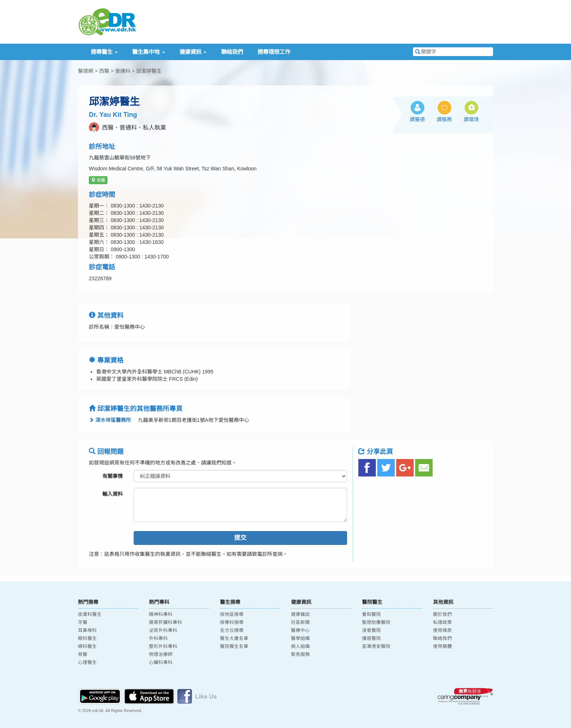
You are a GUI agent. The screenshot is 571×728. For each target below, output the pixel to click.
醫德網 (86, 71)
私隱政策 (442, 622)
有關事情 (113, 476)
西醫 (104, 71)
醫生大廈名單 (234, 638)
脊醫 (83, 654)
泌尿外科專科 (163, 630)
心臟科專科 (161, 662)
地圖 (98, 180)
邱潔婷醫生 (149, 71)
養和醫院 (371, 614)
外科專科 (158, 638)
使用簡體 (442, 646)
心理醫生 (87, 662)
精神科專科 (161, 614)
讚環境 (471, 119)
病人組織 (300, 646)
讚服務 (444, 119)
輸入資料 (113, 494)
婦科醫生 (87, 646)
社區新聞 (300, 622)
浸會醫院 (371, 630)
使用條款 (442, 630)
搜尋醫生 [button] (104, 52)
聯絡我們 (232, 52)
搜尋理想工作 (274, 52)
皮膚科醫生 (90, 614)
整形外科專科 (163, 646)
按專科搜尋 (232, 622)
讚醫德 (417, 119)
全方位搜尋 (232, 630)
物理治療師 (161, 654)
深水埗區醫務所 (110, 420)
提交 (240, 538)
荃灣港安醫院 (376, 646)
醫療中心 (300, 630)
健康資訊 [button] (193, 52)
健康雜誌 (300, 614)
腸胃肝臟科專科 (166, 622)
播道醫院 (371, 638)
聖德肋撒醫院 (376, 622)
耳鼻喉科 (87, 630)
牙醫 (83, 622)
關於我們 (442, 614)
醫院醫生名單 (234, 646)
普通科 (123, 71)
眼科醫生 (87, 638)
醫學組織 (300, 638)
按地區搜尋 (232, 614)
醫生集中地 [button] (148, 52)
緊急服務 (300, 654)
